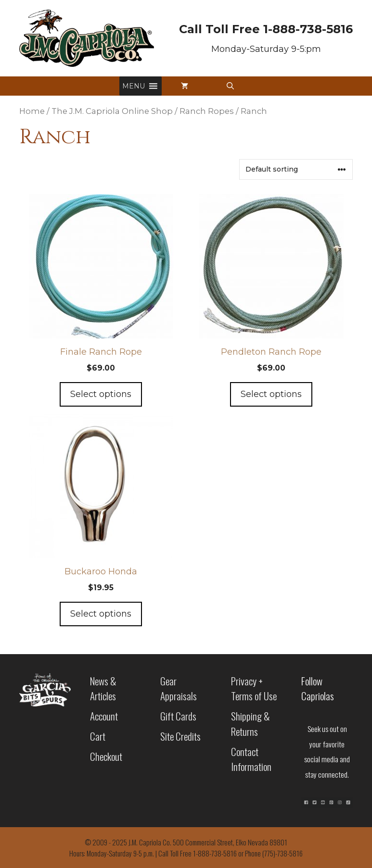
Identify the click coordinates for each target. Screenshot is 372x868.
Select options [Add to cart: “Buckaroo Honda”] (101, 614)
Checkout (106, 756)
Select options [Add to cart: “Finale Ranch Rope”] (101, 394)
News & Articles (103, 688)
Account (104, 716)
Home (32, 111)
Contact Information (251, 759)
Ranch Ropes (207, 111)
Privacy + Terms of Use (254, 688)
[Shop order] (296, 169)
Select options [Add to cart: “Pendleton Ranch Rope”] (271, 394)
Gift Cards (178, 716)
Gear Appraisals (179, 688)
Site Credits (180, 736)
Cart (98, 736)
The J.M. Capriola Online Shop (112, 111)
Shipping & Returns (250, 724)
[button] (134, 86)
